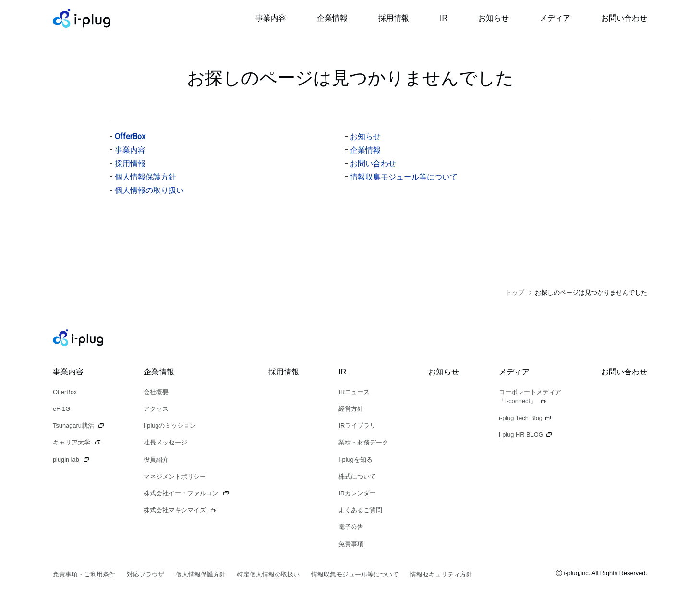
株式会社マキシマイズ (176, 510)
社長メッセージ (165, 442)
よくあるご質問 (360, 510)
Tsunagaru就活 (74, 426)
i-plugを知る (355, 460)
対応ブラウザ (145, 574)
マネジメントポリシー (175, 476)
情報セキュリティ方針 (441, 574)
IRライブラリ (357, 426)
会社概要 (156, 392)
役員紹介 (156, 460)
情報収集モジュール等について (404, 177)
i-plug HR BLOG (521, 435)
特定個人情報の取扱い (268, 574)
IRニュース (354, 392)
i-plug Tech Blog (521, 418)
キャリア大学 (72, 442)
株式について (357, 476)
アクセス (156, 409)
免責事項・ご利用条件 (84, 574)
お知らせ (494, 18)
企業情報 (332, 18)
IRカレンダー (357, 493)
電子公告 (351, 527)
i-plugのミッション (170, 426)
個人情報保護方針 (145, 177)
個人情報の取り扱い (149, 190)
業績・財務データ (363, 442)
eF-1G (61, 409)
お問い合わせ (624, 18)
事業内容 (271, 18)
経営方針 (351, 409)
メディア (555, 18)
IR (444, 18)
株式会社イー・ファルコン (182, 493)
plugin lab (67, 460)
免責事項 (351, 544)
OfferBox (130, 137)
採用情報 (394, 18)
